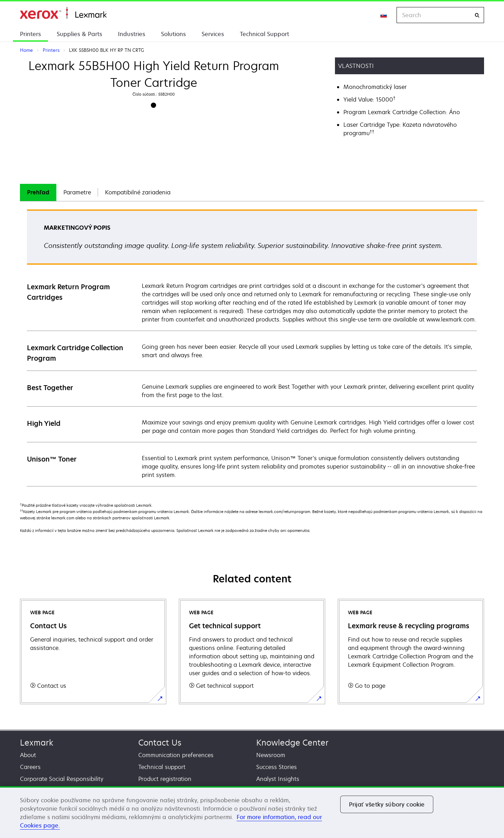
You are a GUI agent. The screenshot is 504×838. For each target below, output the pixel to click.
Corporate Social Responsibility (62, 779)
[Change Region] (384, 15)
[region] (252, 812)
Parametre (77, 192)
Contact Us (160, 743)
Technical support (162, 767)
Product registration (165, 779)
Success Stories (276, 767)
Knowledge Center (292, 743)
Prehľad (38, 192)
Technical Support (264, 34)
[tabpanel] (252, 348)
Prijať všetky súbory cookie (387, 804)
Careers (30, 767)
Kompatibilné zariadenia (138, 192)
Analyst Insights (278, 779)
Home (63, 13)
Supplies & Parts (79, 34)
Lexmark (37, 743)
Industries (132, 34)
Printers (30, 34)
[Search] (477, 15)
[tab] (38, 192)
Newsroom (271, 755)
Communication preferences (176, 755)
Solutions (173, 34)
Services (213, 34)
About (28, 755)
